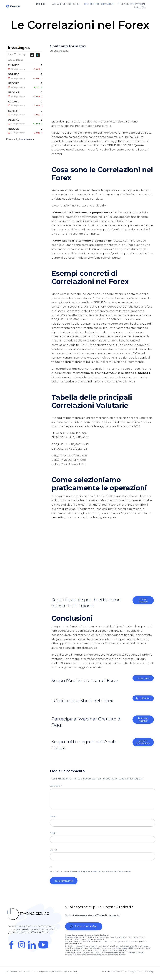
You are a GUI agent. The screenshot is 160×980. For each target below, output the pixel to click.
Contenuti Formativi (68, 46)
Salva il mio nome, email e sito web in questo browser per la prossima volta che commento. (90, 871)
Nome (53, 816)
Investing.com (26, 139)
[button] (143, 600)
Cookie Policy (147, 971)
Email (53, 833)
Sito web (54, 850)
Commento (56, 786)
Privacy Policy (134, 971)
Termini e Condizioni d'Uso (114, 971)
